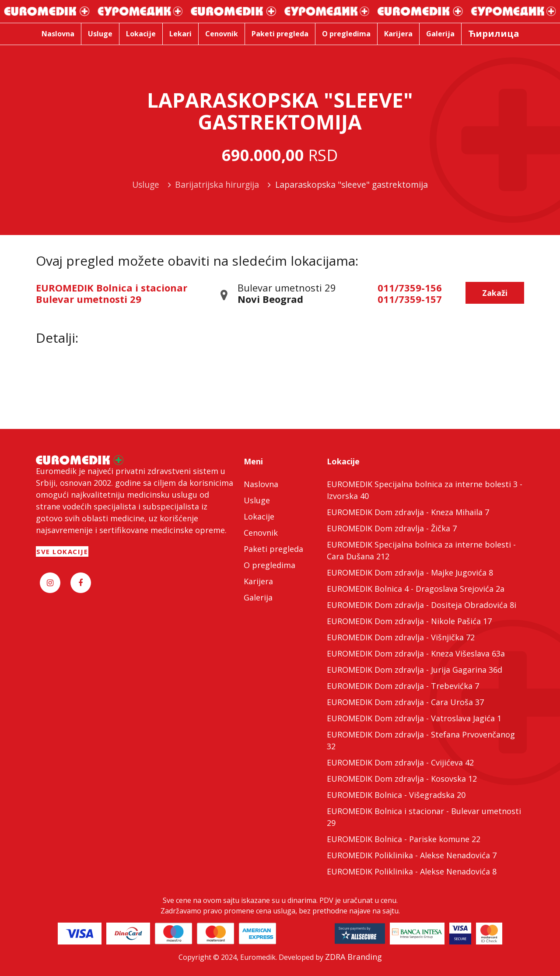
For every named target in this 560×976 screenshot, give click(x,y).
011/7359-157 (410, 299)
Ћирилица (494, 33)
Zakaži (495, 293)
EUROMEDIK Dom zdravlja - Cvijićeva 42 (400, 762)
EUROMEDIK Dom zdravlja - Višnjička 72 (401, 637)
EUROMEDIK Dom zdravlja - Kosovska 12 (402, 779)
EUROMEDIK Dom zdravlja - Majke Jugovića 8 (410, 572)
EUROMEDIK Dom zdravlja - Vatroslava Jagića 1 (414, 718)
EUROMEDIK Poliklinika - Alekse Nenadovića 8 (412, 871)
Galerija (258, 597)
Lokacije (259, 516)
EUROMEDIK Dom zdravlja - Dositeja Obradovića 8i (422, 605)
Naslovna (261, 484)
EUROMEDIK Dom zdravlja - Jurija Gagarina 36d (415, 670)
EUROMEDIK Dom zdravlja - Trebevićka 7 (403, 686)
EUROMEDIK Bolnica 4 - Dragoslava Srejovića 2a (416, 589)
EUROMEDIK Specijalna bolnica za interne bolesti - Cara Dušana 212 (421, 550)
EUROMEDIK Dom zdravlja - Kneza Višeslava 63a (416, 653)
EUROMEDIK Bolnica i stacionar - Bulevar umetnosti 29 (424, 817)
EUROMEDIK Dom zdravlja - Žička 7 (392, 528)
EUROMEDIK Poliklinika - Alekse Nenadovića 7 (412, 855)
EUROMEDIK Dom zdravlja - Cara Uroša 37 (405, 702)
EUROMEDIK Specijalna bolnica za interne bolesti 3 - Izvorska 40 (425, 490)
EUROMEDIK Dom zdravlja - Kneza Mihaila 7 (408, 512)
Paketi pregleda (273, 549)
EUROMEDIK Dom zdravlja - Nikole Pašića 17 (409, 621)
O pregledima (269, 565)
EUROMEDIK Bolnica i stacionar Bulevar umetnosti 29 (112, 293)
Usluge (257, 500)
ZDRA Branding (353, 957)
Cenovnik (261, 533)
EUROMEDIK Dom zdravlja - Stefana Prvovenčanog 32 (421, 740)
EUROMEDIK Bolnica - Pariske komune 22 (404, 839)
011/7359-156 (410, 288)
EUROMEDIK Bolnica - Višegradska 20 (396, 795)
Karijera (258, 581)
